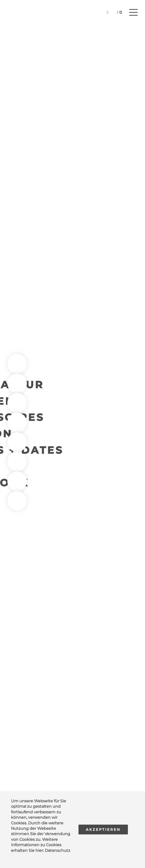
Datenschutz (57, 850)
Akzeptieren (103, 830)
